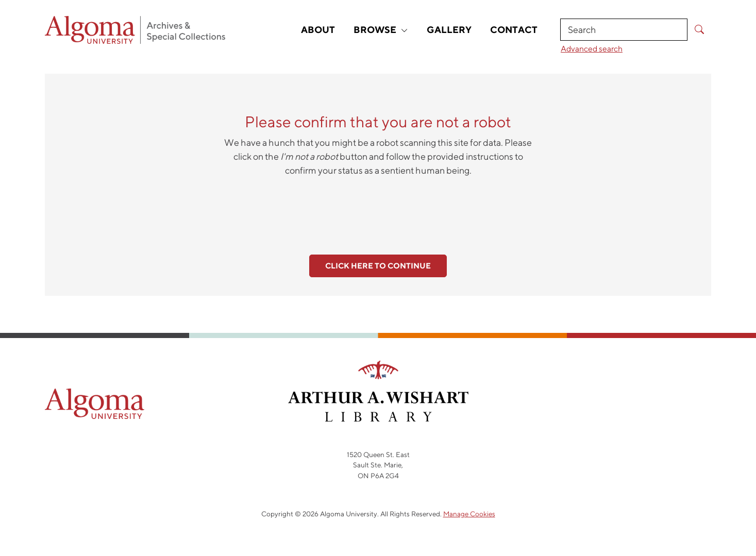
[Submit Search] (699, 30)
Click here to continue (378, 266)
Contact (514, 30)
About (318, 30)
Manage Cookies (469, 514)
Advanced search (592, 48)
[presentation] (378, 210)
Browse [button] (381, 30)
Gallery (449, 30)
